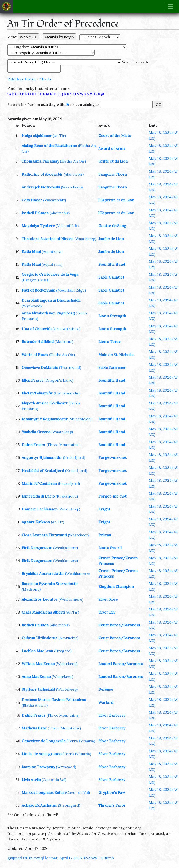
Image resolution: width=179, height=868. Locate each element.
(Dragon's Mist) (36, 280)
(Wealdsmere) (65, 548)
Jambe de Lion (111, 239)
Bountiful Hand (112, 264)
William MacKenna (38, 664)
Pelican (105, 535)
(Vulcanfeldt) (55, 200)
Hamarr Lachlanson (40, 509)
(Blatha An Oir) (73, 161)
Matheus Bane (34, 728)
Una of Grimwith (37, 329)
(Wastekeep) (72, 187)
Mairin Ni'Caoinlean (39, 483)
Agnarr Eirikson (36, 522)
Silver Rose (108, 599)
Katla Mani (31, 251)
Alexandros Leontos (40, 599)
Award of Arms (112, 148)
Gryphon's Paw (112, 792)
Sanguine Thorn (113, 174)
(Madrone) (64, 342)
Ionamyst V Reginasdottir (45, 419)
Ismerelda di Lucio (38, 496)
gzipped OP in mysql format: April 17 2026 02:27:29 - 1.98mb (61, 858)
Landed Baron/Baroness (121, 664)
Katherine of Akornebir (42, 174)
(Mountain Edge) (71, 290)
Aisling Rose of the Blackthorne (49, 146)
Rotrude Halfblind (38, 342)
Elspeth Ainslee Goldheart (45, 403)
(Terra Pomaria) (81, 741)
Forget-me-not (112, 457)
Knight (104, 509)
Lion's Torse (109, 342)
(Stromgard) (69, 805)
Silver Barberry (112, 715)
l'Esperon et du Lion (116, 200)
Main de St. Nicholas (116, 355)
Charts (46, 79)
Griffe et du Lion (113, 161)
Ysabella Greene (36, 432)
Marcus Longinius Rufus (43, 792)
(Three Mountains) (63, 445)
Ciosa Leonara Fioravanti (44, 535)
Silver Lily (107, 612)
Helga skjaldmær (37, 136)
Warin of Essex (35, 355)
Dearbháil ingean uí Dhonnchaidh (51, 300)
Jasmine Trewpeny (38, 767)
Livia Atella (31, 780)
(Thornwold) (70, 367)
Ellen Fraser (33, 380)
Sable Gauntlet (111, 277)
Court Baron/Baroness (119, 625)
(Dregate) (63, 651)
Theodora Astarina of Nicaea (48, 239)
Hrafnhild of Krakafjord (43, 471)
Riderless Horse (22, 79)
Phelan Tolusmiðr (37, 393)
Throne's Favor (112, 805)
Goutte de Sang (112, 226)
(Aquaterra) (52, 251)
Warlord (106, 702)
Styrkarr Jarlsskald (38, 689)
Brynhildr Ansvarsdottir (43, 573)
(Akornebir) (74, 174)
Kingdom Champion (116, 586)
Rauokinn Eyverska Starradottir (50, 584)
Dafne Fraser (34, 445)
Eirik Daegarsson (37, 548)
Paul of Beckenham (38, 290)
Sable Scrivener (112, 367)
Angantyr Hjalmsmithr (42, 457)
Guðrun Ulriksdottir (40, 638)
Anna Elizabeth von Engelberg (48, 313)
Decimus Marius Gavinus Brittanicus (54, 700)
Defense (106, 689)
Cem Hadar (32, 200)
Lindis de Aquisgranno (42, 754)
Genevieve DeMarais (40, 367)
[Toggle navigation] (171, 7)
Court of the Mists (115, 136)
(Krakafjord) (74, 457)
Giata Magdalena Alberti (43, 612)
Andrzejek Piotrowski (41, 187)
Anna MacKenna (36, 676)
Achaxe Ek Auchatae (39, 805)
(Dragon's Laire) (59, 380)
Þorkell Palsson (35, 213)
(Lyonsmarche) (67, 393)
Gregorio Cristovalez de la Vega (50, 274)
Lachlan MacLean (37, 651)
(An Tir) (59, 136)
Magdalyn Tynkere (38, 226)
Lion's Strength (112, 316)
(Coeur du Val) (54, 780)
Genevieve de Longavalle (44, 741)
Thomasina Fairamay (40, 161)
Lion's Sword (110, 548)
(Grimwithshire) (66, 329)
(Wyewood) (32, 306)
